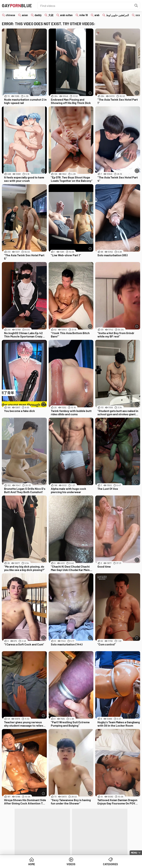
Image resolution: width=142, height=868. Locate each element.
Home (32, 864)
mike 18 (84, 15)
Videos (71, 864)
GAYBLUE (17, 5)
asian (25, 15)
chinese (10, 15)
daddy (38, 15)
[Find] (136, 6)
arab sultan (66, 15)
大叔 (51, 15)
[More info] (44, 93)
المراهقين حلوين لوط (118, 15)
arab (97, 15)
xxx (138, 15)
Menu (134, 853)
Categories (110, 864)
